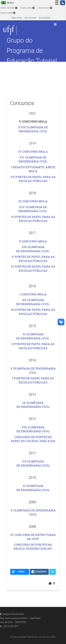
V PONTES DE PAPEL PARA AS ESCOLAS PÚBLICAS (33, 259)
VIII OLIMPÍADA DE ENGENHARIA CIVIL (33, 429)
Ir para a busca (45, 8)
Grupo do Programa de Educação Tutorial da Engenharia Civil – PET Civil (32, 61)
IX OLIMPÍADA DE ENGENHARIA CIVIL (33, 405)
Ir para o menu (27, 8)
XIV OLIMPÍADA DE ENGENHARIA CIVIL (33, 209)
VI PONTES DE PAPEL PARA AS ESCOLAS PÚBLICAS (33, 219)
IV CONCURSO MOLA (33, 152)
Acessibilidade (44, 18)
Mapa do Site (17, 18)
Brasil (7, 3)
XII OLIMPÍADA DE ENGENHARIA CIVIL (33, 302)
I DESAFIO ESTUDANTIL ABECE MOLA (33, 169)
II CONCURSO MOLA (33, 241)
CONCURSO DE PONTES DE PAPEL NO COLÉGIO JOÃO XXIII (33, 439)
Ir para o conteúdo (9, 8)
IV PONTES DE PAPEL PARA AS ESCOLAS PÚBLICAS (33, 269)
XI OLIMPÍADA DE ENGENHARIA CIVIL (33, 336)
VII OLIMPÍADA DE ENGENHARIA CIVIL (33, 463)
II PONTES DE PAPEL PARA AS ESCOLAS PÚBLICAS (33, 346)
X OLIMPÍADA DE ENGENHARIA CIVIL (33, 371)
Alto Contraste (30, 18)
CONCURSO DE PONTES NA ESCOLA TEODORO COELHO (33, 547)
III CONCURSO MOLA (33, 201)
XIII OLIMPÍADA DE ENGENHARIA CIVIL (33, 249)
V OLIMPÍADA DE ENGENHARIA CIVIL (33, 512)
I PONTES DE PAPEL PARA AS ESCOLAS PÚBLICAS (33, 380)
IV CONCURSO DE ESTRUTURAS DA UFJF (33, 537)
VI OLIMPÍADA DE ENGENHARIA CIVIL (33, 488)
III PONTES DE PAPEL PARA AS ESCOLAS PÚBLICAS (33, 312)
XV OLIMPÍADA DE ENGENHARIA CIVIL (33, 159)
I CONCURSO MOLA (33, 294)
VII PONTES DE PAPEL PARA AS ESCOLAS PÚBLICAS (33, 179)
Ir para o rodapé (8, 13)
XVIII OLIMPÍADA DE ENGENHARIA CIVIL (33, 129)
